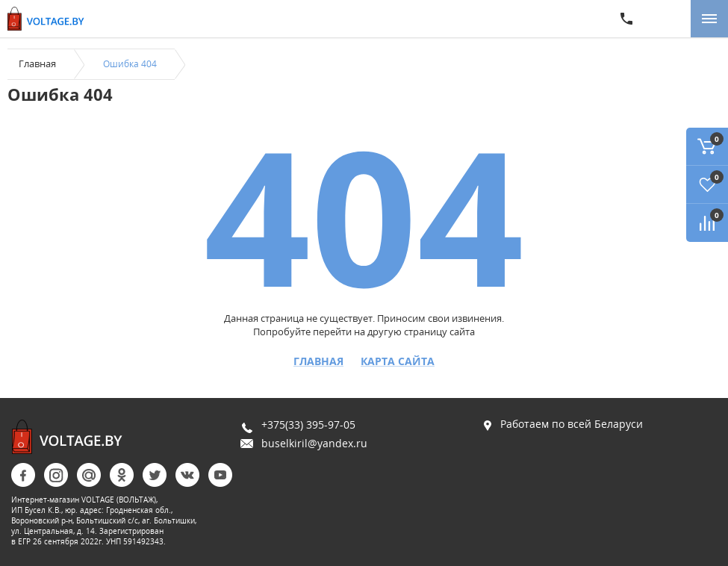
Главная (37, 63)
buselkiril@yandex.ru (314, 443)
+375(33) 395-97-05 (308, 424)
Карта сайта (398, 361)
